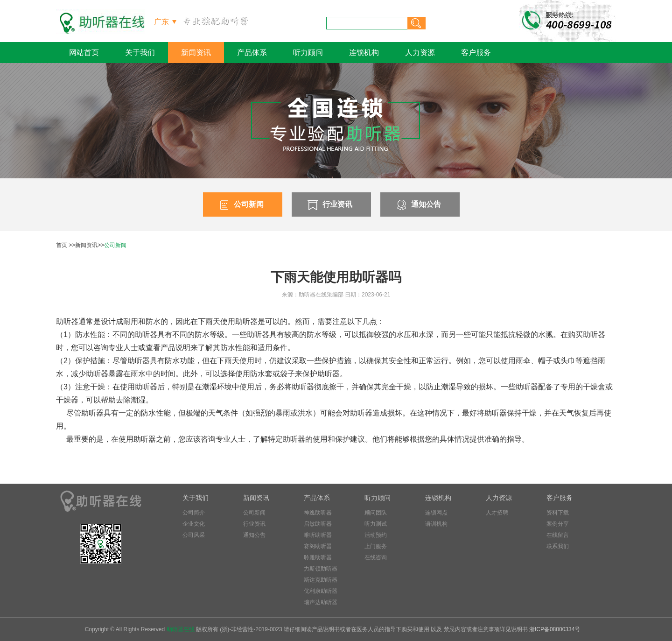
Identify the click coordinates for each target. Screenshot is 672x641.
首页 (62, 245)
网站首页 (84, 53)
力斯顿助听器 (321, 569)
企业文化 (194, 524)
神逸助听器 (318, 513)
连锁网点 (436, 513)
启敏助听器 (318, 524)
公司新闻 (240, 205)
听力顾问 (308, 53)
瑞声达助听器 (321, 602)
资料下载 (558, 513)
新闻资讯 (196, 53)
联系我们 (558, 546)
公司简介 (194, 513)
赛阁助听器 (318, 546)
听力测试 (376, 524)
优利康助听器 (321, 591)
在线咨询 (376, 557)
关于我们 (140, 53)
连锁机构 (364, 53)
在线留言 (558, 535)
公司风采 (194, 535)
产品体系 (252, 53)
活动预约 (376, 535)
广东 (161, 22)
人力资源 (420, 53)
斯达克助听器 (321, 580)
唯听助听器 (318, 535)
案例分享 (558, 524)
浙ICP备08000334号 (555, 629)
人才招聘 (497, 513)
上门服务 (376, 546)
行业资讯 (329, 205)
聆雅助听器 (318, 557)
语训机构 (436, 524)
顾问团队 (376, 513)
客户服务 (476, 53)
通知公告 (418, 205)
